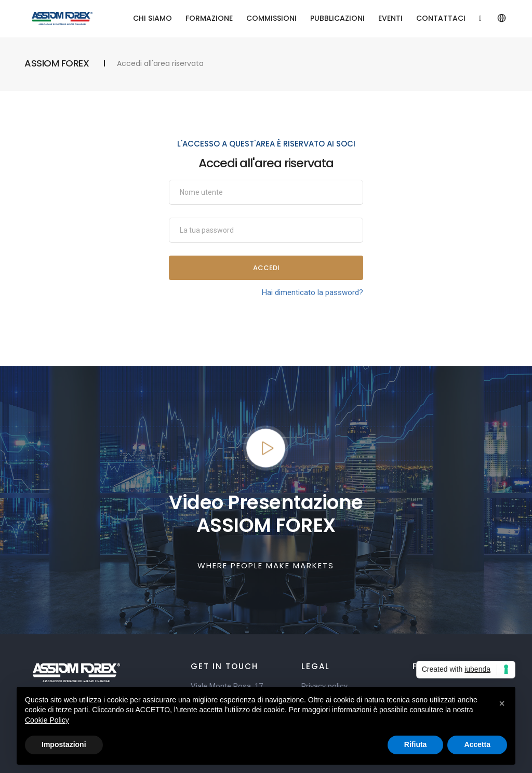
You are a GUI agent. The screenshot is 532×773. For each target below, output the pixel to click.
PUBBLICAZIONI (337, 18)
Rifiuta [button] (416, 744)
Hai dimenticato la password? (312, 292)
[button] (502, 703)
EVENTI (390, 18)
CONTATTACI (441, 18)
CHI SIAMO (152, 18)
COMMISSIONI (271, 18)
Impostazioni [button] (64, 744)
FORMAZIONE (209, 18)
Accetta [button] (477, 744)
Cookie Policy (47, 720)
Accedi (266, 268)
